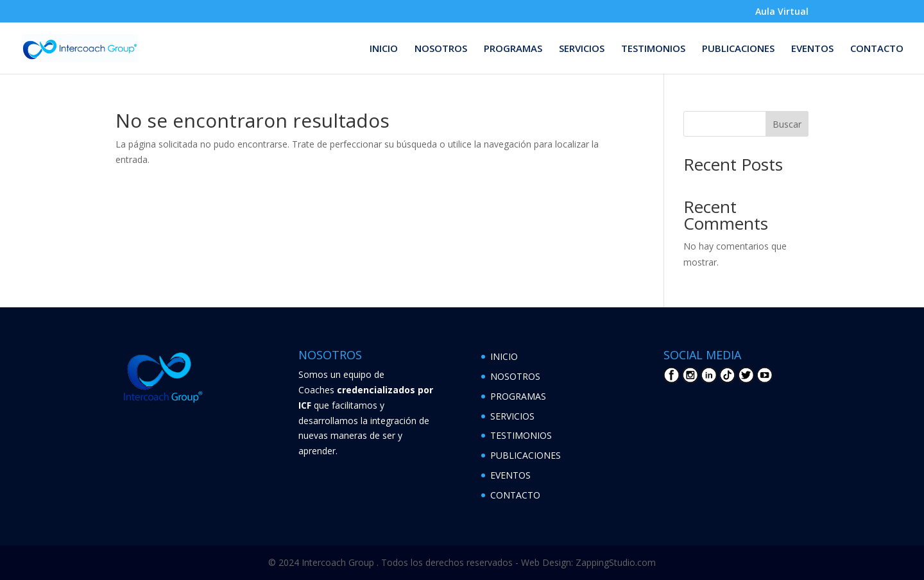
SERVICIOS (582, 49)
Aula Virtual (782, 12)
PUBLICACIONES (738, 49)
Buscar (787, 124)
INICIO (384, 49)
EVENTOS (812, 49)
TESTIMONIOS (653, 49)
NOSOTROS (441, 49)
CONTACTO (877, 49)
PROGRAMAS (513, 49)
